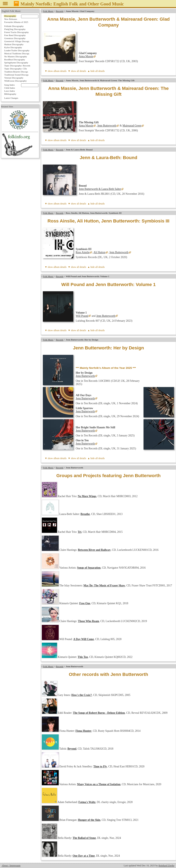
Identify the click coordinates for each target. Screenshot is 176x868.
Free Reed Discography (15, 35)
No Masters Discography (16, 56)
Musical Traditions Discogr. (17, 53)
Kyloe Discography (13, 47)
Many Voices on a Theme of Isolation (99, 784)
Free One (85, 603)
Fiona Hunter (84, 731)
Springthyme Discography (16, 63)
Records (60, 11)
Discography (10, 16)
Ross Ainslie (83, 252)
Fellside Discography (14, 26)
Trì (80, 532)
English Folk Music (11, 11)
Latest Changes (11, 98)
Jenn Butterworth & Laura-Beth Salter (100, 189)
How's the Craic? (82, 695)
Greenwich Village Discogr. (17, 41)
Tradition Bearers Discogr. (16, 72)
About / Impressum (11, 866)
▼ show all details (77, 71)
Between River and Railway (94, 550)
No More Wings (87, 496)
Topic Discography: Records (17, 66)
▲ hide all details (96, 71)
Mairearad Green (132, 126)
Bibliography (10, 94)
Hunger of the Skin (89, 820)
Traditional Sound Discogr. (17, 75)
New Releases (11, 19)
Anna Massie (86, 56)
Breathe (85, 514)
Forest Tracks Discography (17, 32)
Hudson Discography (14, 44)
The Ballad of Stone (84, 838)
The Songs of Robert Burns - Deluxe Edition (99, 713)
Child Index (10, 88)
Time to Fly (100, 766)
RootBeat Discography (15, 60)
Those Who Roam (89, 621)
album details (60, 71)
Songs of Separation (89, 568)
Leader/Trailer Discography (17, 50)
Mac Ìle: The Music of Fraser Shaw (104, 586)
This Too (83, 657)
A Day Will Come (84, 639)
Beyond (72, 749)
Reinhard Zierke (166, 866)
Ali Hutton (99, 252)
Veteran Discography (14, 78)
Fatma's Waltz (87, 802)
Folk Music (48, 11)
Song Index (9, 85)
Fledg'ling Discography (15, 29)
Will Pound (82, 316)
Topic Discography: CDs (16, 69)
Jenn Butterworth (107, 126)
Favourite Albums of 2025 (16, 22)
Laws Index (10, 91)
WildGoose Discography (15, 81)
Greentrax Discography (15, 38)
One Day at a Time (84, 856)
